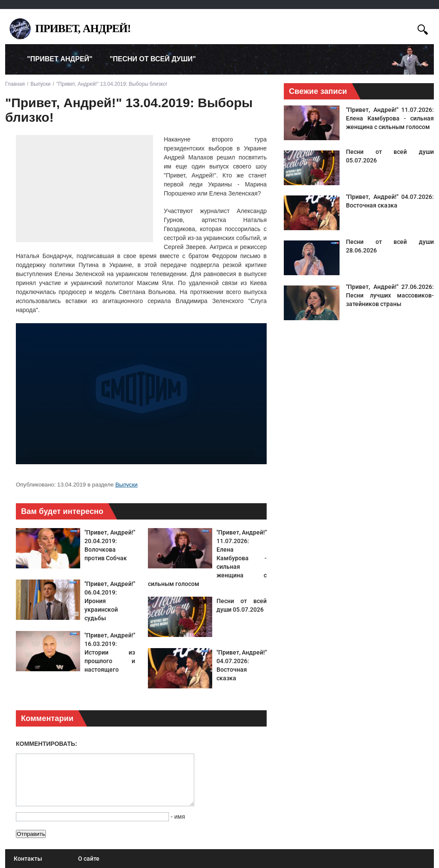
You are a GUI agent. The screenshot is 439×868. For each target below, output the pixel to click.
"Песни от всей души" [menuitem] (153, 59)
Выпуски (126, 485)
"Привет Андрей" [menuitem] (60, 59)
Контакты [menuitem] (28, 859)
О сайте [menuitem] (89, 859)
